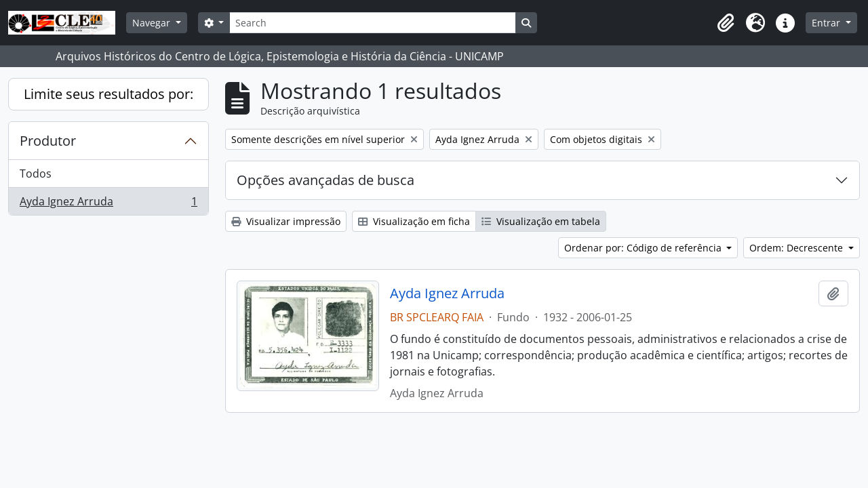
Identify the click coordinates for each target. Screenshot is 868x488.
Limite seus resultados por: (108, 94)
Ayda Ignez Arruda (108, 204)
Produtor (48, 141)
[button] (726, 23)
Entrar (827, 23)
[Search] (372, 23)
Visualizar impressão (286, 221)
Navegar (153, 23)
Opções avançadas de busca (325, 180)
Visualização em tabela (541, 221)
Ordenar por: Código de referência (644, 248)
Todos (36, 174)
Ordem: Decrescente (797, 248)
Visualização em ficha (414, 221)
